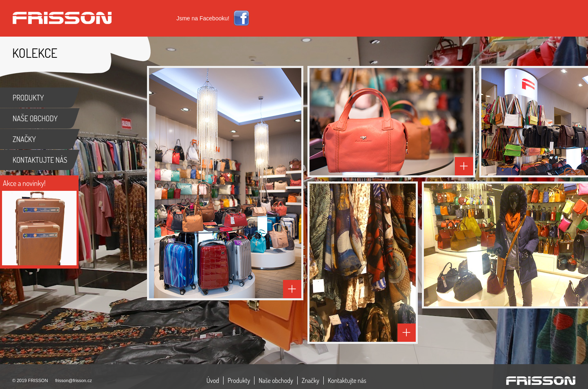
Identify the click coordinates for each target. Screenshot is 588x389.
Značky (310, 380)
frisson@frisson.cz (74, 380)
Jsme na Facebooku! (203, 18)
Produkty (239, 380)
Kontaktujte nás (347, 380)
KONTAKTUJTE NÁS (40, 160)
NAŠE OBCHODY (35, 118)
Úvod (213, 380)
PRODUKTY (28, 98)
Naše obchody (276, 380)
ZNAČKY (24, 139)
